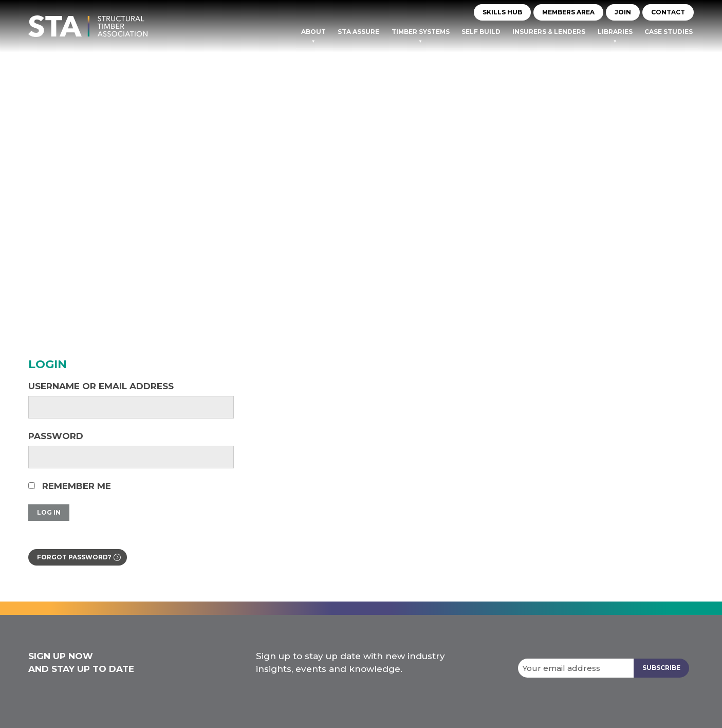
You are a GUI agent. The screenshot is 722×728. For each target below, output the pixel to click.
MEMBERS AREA (568, 12)
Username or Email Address (101, 386)
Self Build (481, 32)
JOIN (623, 12)
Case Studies (669, 32)
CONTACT (668, 12)
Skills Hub (502, 12)
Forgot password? (74, 557)
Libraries (615, 32)
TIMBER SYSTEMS (421, 32)
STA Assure (358, 32)
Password (56, 436)
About (313, 32)
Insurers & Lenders (549, 32)
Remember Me (70, 486)
